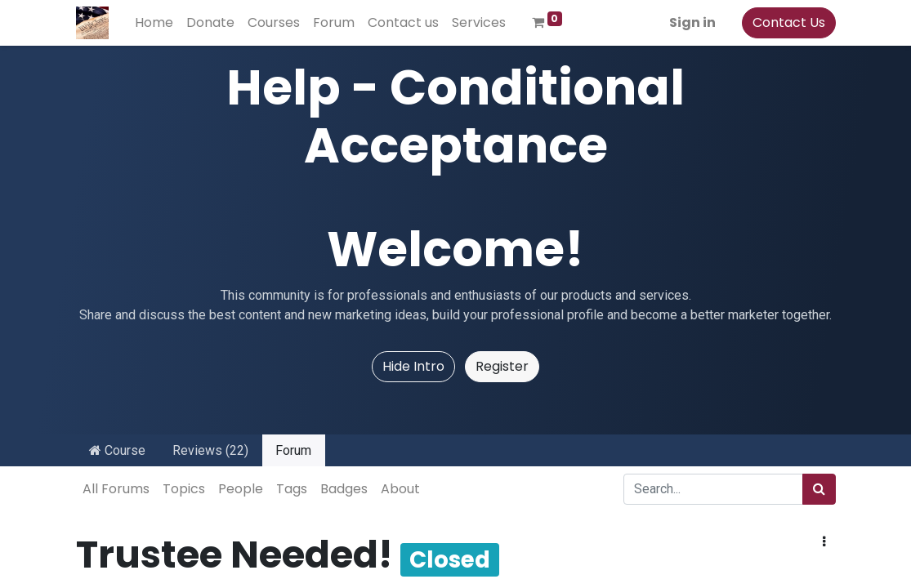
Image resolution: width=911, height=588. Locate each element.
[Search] (819, 489)
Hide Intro (413, 366)
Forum (293, 450)
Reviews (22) (210, 450)
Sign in (692, 22)
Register (502, 366)
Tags (292, 489)
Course (117, 450)
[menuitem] (154, 23)
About (400, 489)
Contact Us (789, 22)
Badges (344, 489)
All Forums (116, 489)
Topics (184, 489)
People (241, 489)
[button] (824, 542)
